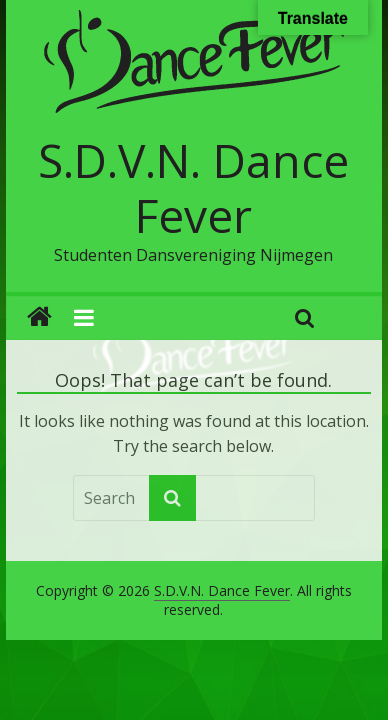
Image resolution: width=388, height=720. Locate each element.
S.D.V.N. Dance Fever (193, 187)
